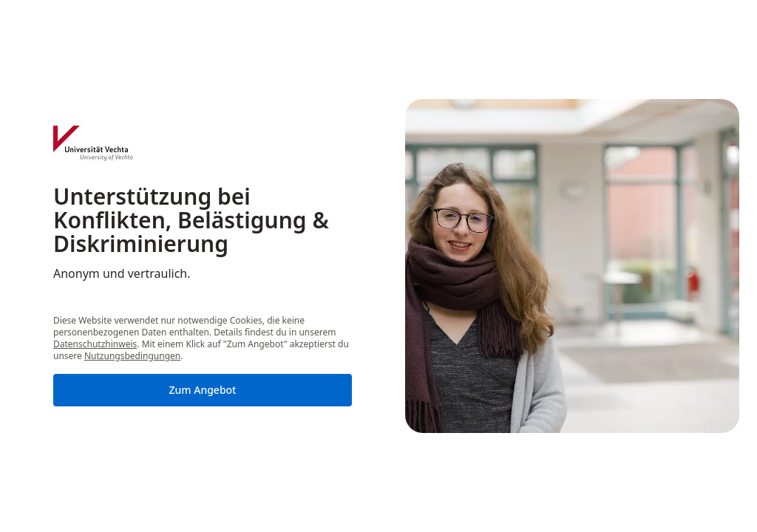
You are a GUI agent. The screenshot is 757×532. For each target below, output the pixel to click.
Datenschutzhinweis (95, 344)
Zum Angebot (203, 390)
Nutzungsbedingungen (132, 356)
